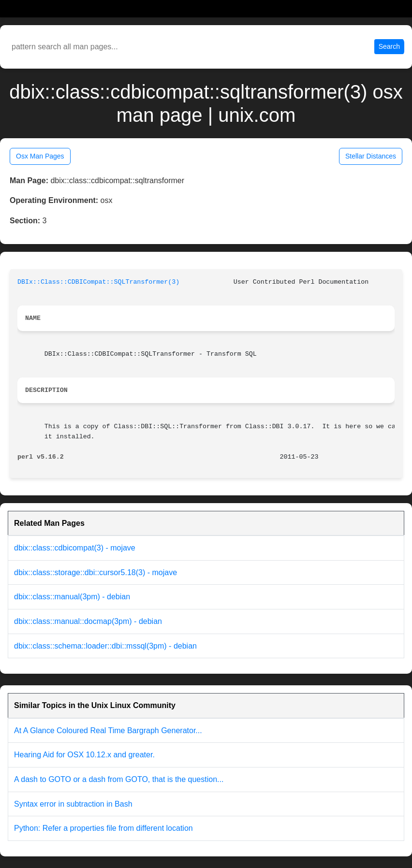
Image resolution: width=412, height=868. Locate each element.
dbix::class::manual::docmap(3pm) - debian (88, 621)
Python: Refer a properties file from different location (103, 828)
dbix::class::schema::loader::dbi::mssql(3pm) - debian (105, 646)
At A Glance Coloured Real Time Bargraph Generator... (108, 731)
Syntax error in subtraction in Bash (73, 804)
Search (389, 46)
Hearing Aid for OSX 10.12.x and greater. (84, 755)
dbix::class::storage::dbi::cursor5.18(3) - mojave (96, 572)
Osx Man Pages (40, 156)
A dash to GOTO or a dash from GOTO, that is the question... (119, 779)
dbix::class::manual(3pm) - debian (72, 597)
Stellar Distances (371, 156)
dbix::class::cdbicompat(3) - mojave (75, 548)
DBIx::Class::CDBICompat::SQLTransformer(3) (98, 282)
